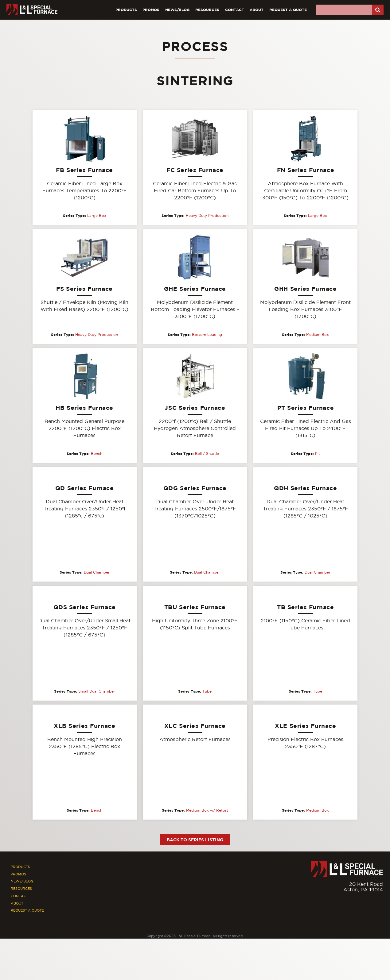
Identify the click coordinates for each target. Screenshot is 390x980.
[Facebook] (368, 906)
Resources (207, 10)
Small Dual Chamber (97, 692)
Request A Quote (288, 10)
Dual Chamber (97, 573)
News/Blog (177, 10)
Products (126, 10)
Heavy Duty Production (207, 216)
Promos (151, 10)
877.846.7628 (366, 895)
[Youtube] (379, 906)
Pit (318, 454)
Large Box (97, 216)
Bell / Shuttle (207, 454)
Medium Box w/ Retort (207, 811)
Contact (235, 10)
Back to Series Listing (195, 840)
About (257, 10)
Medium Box (318, 335)
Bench (97, 454)
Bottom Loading (207, 335)
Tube (207, 692)
